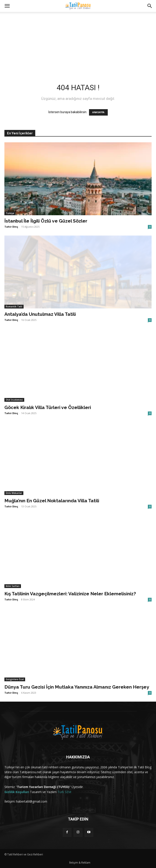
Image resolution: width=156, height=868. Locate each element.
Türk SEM (64, 792)
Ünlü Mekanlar (14, 493)
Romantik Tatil (14, 306)
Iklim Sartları (13, 586)
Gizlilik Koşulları (17, 792)
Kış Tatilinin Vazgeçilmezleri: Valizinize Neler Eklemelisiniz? (70, 594)
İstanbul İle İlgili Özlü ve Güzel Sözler (46, 221)
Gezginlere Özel (15, 679)
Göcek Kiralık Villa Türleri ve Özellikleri (48, 407)
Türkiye (10, 213)
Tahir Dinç (11, 227)
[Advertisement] (78, 42)
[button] (7, 6)
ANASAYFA (98, 112)
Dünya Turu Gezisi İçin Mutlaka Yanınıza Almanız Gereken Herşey (77, 687)
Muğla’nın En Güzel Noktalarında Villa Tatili (52, 501)
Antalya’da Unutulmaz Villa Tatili (40, 314)
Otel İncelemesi (14, 400)
